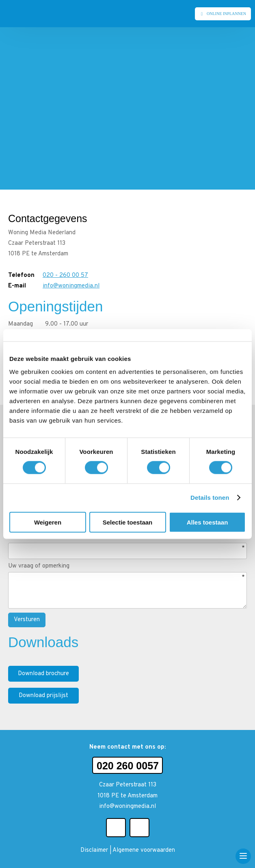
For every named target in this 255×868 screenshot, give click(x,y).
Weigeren (48, 522)
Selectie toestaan (128, 522)
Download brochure (43, 674)
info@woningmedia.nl (71, 286)
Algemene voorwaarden (144, 850)
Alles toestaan (207, 522)
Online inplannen (226, 14)
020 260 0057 (128, 766)
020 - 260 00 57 (65, 275)
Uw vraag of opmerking (39, 566)
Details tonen (210, 498)
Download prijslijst (43, 696)
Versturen (27, 620)
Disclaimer (94, 850)
